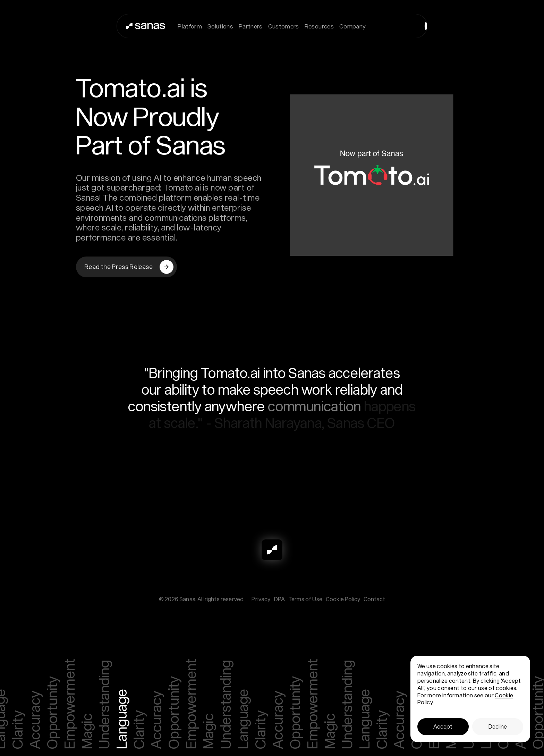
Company (352, 26)
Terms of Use (305, 599)
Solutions (220, 26)
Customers (284, 26)
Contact (374, 599)
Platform (190, 26)
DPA (279, 599)
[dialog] (470, 699)
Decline (498, 726)
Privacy (261, 599)
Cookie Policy (343, 599)
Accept (443, 726)
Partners (251, 26)
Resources (319, 26)
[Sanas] (129, 26)
